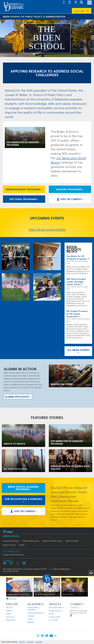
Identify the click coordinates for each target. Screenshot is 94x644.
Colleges (31, 616)
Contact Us (75, 607)
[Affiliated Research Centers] (47, 257)
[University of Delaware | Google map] (71, 616)
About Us (10, 607)
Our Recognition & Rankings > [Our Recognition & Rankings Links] (23, 500)
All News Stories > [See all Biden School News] (78, 351)
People (22, 545)
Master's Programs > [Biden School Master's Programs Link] (70, 189)
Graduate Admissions (36, 613)
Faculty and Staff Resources (14, 555)
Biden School (11, 536)
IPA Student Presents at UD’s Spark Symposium (77, 314)
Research (31, 622)
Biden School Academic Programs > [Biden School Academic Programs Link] (23, 488)
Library (30, 619)
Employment (11, 620)
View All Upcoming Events (47, 229)
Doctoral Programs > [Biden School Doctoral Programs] (24, 199)
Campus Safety (55, 617)
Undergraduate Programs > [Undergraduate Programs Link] (24, 189)
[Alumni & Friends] (47, 287)
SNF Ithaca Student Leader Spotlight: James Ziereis (76, 282)
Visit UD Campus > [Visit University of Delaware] (70, 199)
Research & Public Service (53, 541)
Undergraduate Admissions (33, 609)
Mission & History (9, 545)
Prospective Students (11, 541)
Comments (22, 642)
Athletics (9, 611)
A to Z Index (53, 620)
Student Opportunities (31, 541)
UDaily (9, 614)
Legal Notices (30, 642)
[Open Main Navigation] (89, 3)
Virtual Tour (10, 617)
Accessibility (39, 642)
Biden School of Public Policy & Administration (34, 17)
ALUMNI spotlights (17, 397)
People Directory (55, 611)
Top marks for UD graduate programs (77, 257)
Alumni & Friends (72, 541)
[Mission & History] (16, 287)
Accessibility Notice (56, 607)
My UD (51, 614)
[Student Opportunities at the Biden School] (16, 257)
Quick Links (79, 11)
